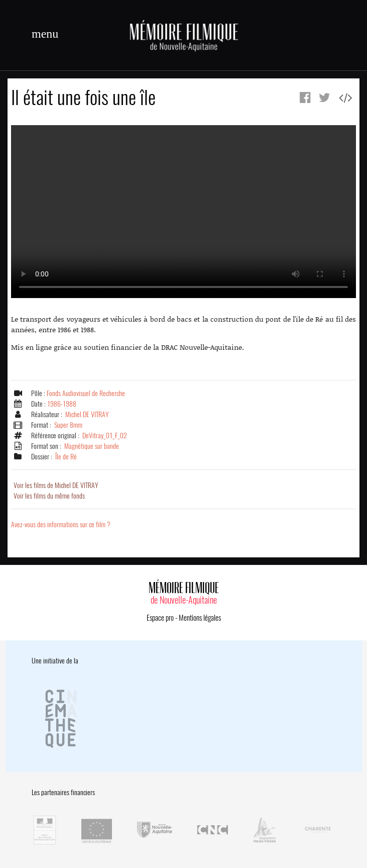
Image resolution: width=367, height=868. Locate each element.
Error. (183, 212)
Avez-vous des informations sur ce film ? (61, 524)
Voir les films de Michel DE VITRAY (56, 485)
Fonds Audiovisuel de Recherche (86, 393)
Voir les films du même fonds (49, 496)
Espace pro (160, 618)
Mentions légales (200, 618)
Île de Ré (66, 457)
